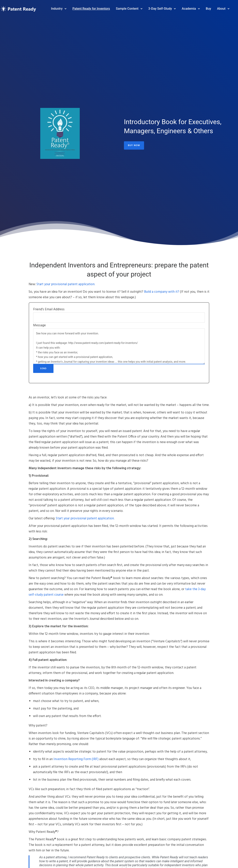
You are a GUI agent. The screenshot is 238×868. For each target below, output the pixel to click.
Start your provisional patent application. (66, 284)
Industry (52, 7)
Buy (203, 7)
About (216, 7)
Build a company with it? (162, 292)
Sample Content (122, 7)
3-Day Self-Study (155, 7)
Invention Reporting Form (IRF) (76, 759)
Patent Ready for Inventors (86, 7)
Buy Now (134, 144)
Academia (184, 7)
